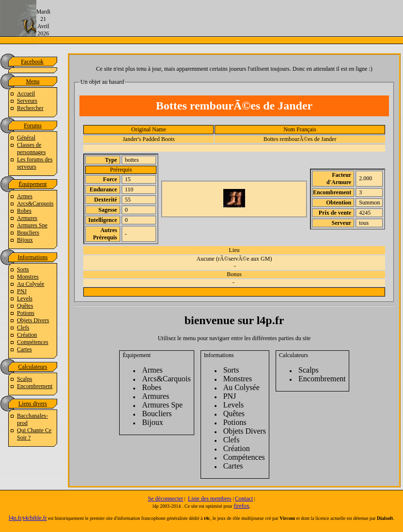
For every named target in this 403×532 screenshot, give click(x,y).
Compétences (33, 342)
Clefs (23, 328)
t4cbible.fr (35, 518)
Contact (244, 499)
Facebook (32, 62)
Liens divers (33, 404)
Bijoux (25, 240)
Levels (25, 298)
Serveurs (27, 101)
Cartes (24, 349)
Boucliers (28, 233)
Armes (25, 196)
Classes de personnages (31, 149)
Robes (24, 211)
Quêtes (25, 306)
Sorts (23, 269)
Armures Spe (32, 225)
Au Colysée (31, 284)
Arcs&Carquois (35, 203)
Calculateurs (33, 367)
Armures (27, 218)
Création (27, 335)
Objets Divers (33, 320)
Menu (33, 81)
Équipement (33, 184)
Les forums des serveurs (35, 163)
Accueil (26, 94)
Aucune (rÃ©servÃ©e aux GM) (234, 259)
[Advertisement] (227, 22)
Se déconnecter (165, 499)
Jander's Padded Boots (148, 139)
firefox (241, 506)
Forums (33, 125)
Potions (26, 313)
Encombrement (35, 386)
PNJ (22, 291)
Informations (33, 257)
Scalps (24, 379)
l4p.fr (15, 518)
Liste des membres (210, 499)
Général (26, 138)
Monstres (28, 277)
